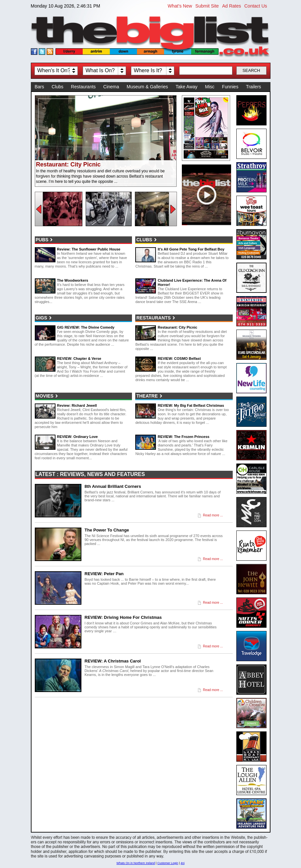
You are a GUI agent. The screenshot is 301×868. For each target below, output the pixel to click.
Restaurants (83, 87)
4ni (183, 863)
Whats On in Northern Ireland (136, 863)
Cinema (111, 87)
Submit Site (207, 6)
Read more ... (213, 515)
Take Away (187, 87)
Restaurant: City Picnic (68, 164)
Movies (45, 396)
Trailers (253, 87)
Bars (40, 87)
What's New (180, 6)
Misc (210, 87)
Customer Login (168, 863)
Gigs (42, 318)
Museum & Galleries (147, 87)
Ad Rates (232, 6)
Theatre (147, 396)
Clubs (57, 87)
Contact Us (256, 6)
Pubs (42, 240)
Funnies (230, 87)
